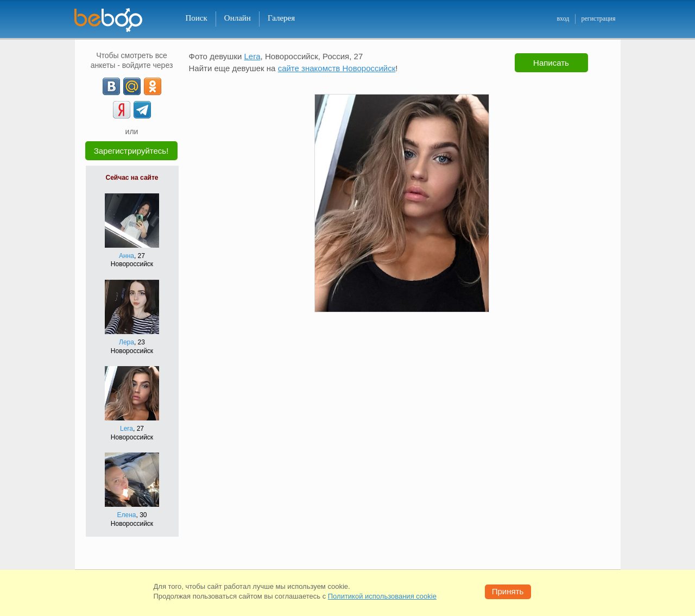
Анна (127, 256)
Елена (127, 515)
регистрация (598, 18)
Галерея (281, 18)
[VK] (111, 86)
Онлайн (238, 18)
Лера (127, 342)
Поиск (197, 18)
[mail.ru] (132, 86)
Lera (127, 429)
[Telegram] (142, 110)
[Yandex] (122, 110)
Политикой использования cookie (382, 596)
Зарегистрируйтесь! (131, 151)
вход (563, 18)
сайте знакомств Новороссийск (337, 68)
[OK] (153, 86)
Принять (508, 591)
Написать (551, 63)
